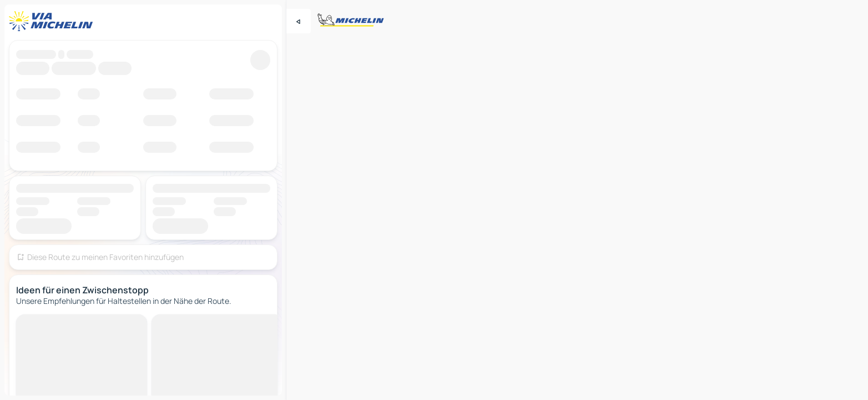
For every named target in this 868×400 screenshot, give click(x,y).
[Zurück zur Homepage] (53, 21)
